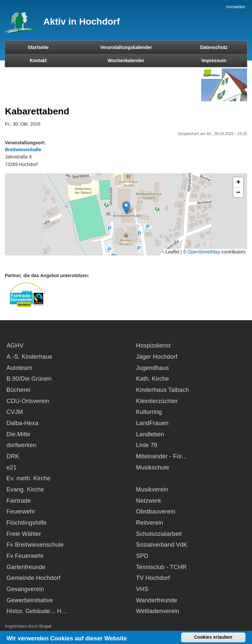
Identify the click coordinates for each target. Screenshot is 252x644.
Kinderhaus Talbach (163, 390)
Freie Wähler (24, 534)
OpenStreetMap (204, 252)
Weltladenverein (158, 611)
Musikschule (153, 467)
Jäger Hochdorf (157, 357)
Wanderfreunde (157, 600)
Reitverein (150, 523)
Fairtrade (19, 501)
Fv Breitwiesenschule (35, 545)
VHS (142, 589)
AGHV (15, 346)
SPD (142, 556)
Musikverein (152, 489)
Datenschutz (214, 47)
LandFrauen (152, 423)
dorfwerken (21, 445)
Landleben (150, 434)
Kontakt (38, 60)
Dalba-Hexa (22, 423)
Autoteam (20, 368)
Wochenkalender (126, 60)
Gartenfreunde (26, 567)
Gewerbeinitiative (30, 600)
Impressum (214, 60)
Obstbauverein (156, 512)
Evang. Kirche (25, 489)
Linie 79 (147, 445)
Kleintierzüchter (157, 401)
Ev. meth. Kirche (29, 478)
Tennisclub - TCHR (161, 567)
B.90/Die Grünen (29, 379)
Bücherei (19, 390)
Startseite (38, 47)
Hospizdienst (153, 346)
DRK (13, 456)
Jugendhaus (153, 368)
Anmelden (236, 7)
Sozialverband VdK (162, 545)
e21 (12, 467)
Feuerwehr (21, 512)
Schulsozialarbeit (159, 534)
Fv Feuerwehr (25, 556)
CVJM (15, 412)
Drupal (45, 626)
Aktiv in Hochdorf (82, 22)
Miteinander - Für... (162, 456)
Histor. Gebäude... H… (37, 611)
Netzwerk (149, 501)
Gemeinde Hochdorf (34, 578)
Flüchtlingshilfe (27, 523)
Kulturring (149, 412)
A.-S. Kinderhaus (29, 357)
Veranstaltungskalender (126, 47)
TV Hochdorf (153, 578)
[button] (126, 208)
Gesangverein (25, 589)
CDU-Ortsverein (28, 401)
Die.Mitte (19, 434)
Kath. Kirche (153, 379)
